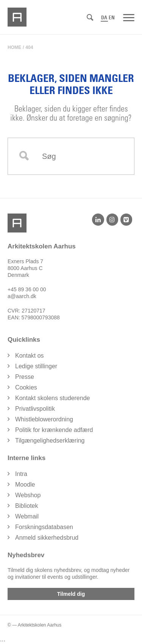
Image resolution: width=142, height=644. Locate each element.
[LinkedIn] (98, 220)
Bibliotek (27, 506)
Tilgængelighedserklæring (50, 441)
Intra (21, 474)
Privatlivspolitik (35, 409)
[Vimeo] (126, 220)
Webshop (28, 495)
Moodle (25, 485)
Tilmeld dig (71, 594)
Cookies (26, 387)
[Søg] (90, 18)
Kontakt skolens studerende (52, 398)
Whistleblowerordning (44, 419)
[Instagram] (112, 220)
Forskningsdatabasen (44, 527)
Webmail (27, 516)
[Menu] (129, 17)
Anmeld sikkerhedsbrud (47, 538)
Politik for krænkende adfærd (54, 430)
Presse (25, 377)
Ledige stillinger (36, 366)
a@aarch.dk (22, 296)
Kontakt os (30, 356)
